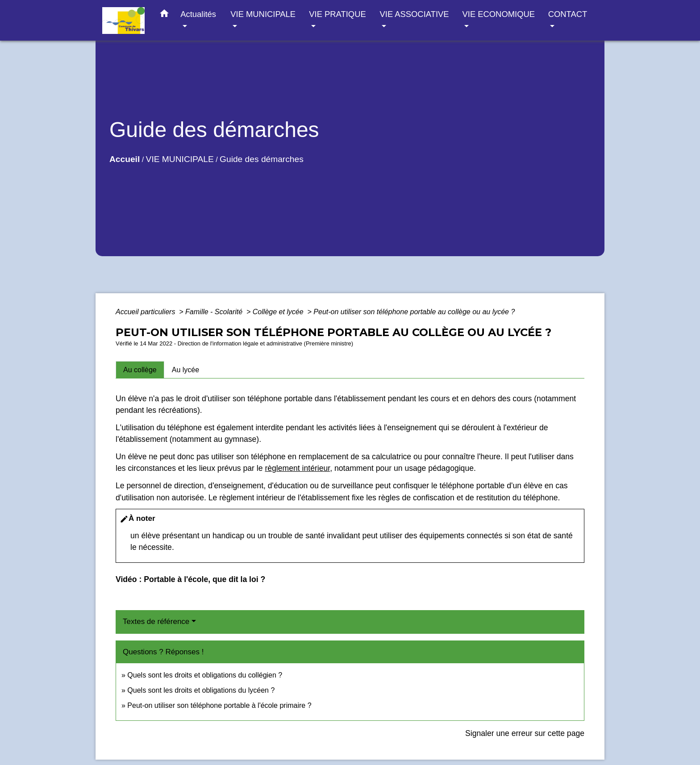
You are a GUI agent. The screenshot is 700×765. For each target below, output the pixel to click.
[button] (164, 15)
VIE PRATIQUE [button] (337, 14)
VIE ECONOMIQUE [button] (499, 14)
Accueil (125, 159)
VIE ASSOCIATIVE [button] (415, 14)
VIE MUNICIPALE (180, 159)
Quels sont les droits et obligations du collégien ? (205, 675)
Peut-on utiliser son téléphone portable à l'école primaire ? (219, 705)
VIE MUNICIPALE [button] (263, 14)
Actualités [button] (198, 14)
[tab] (140, 370)
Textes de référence (156, 622)
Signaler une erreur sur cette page (525, 733)
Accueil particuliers (146, 312)
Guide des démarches (262, 159)
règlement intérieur (297, 468)
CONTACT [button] (568, 14)
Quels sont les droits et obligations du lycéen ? (201, 690)
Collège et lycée (279, 312)
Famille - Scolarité (215, 312)
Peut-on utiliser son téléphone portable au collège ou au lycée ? (414, 312)
